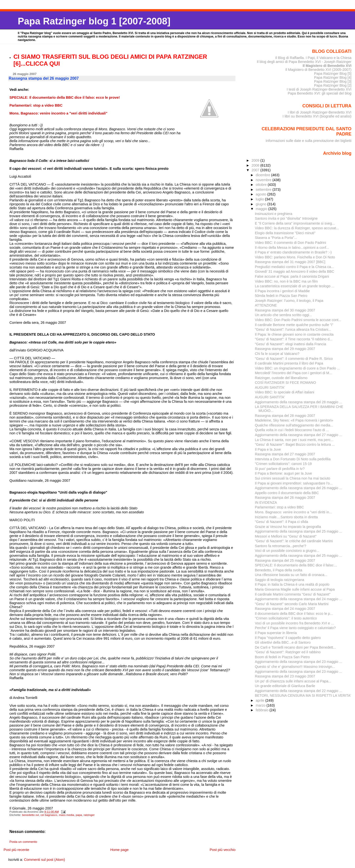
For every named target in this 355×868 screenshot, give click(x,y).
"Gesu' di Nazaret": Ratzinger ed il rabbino (288, 652)
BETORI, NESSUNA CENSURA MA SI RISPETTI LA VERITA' (303, 695)
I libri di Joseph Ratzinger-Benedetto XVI (320, 112)
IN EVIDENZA (266, 502)
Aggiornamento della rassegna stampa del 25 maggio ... (299, 531)
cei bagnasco (49, 815)
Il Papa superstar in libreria (276, 633)
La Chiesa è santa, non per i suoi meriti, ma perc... (294, 440)
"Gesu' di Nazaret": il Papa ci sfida (282, 522)
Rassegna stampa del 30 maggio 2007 (285, 310)
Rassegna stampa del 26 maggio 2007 (285, 498)
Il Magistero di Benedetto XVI (327, 66)
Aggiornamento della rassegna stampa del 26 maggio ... (299, 488)
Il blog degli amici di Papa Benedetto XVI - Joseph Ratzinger (304, 62)
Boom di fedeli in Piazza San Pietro (282, 657)
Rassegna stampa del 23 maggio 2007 (285, 676)
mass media (67, 815)
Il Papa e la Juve (268, 449)
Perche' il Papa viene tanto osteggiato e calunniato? (295, 628)
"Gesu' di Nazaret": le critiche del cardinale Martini (294, 541)
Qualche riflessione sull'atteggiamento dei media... (294, 425)
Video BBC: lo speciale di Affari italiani (285, 392)
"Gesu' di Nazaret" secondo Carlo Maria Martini (292, 604)
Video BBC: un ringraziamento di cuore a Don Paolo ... (297, 368)
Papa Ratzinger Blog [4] (333, 77)
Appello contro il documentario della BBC (287, 493)
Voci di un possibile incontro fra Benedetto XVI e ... (294, 623)
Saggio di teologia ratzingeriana (280, 580)
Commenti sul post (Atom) (44, 860)
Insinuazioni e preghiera (274, 214)
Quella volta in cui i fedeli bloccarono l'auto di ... (292, 430)
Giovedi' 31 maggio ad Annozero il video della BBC (295, 271)
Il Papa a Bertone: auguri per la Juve (284, 473)
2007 (256, 170)
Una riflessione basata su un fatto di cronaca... (291, 575)
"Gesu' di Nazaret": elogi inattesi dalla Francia (291, 344)
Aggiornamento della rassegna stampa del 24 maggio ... (299, 599)
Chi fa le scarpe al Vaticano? (277, 354)
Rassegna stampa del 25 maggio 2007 (285, 560)
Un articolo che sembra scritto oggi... (284, 315)
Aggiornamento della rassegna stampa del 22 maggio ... (299, 691)
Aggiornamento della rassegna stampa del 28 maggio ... (299, 402)
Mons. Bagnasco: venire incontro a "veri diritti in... (293, 512)
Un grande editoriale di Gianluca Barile (285, 686)
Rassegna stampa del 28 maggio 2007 (285, 416)
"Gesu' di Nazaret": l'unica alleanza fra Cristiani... (293, 329)
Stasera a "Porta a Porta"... (276, 238)
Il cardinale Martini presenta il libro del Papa (289, 363)
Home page (119, 850)
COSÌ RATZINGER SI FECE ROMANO (285, 383)
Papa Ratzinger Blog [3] (333, 81)
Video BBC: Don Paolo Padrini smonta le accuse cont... (298, 320)
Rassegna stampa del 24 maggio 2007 (285, 609)
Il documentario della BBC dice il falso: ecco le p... (294, 614)
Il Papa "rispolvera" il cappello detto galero (288, 638)
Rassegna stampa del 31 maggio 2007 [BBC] (290, 262)
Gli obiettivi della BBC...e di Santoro (283, 642)
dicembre (263, 175)
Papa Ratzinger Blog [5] (333, 74)
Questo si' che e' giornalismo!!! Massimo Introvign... (295, 667)
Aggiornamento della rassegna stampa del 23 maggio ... (299, 662)
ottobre (262, 185)
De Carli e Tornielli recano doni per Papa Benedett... (295, 647)
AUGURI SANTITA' (270, 387)
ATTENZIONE (266, 305)
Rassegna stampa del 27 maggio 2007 (285, 454)
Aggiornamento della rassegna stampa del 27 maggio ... (299, 435)
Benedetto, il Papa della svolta (279, 570)
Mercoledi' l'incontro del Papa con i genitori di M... (293, 373)
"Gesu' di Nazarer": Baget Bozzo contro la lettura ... (295, 444)
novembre (264, 180)
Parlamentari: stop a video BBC (279, 507)
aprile (260, 700)
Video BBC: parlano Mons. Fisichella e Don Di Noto (295, 257)
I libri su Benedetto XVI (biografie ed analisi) (317, 116)
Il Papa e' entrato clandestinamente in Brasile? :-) (293, 252)
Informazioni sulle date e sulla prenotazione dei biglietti (309, 141)
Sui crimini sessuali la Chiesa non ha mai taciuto (293, 478)
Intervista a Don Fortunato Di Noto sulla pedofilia (293, 459)
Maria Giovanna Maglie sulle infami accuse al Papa (295, 589)
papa (79, 815)
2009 (256, 160)
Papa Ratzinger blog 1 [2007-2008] (94, 21)
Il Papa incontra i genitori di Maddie (282, 291)
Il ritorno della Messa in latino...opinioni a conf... (292, 248)
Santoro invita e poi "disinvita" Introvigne (286, 218)
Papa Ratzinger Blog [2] (333, 85)
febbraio (263, 710)
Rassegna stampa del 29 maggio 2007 (285, 349)
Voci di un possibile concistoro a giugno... (287, 551)
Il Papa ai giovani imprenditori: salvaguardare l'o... (294, 483)
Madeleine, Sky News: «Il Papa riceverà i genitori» (294, 420)
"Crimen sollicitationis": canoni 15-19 (283, 464)
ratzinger (89, 815)
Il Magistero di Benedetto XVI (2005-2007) (318, 70)
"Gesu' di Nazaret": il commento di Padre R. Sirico (294, 359)
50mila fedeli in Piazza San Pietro (281, 296)
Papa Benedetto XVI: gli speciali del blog (320, 93)
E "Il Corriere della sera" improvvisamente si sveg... (295, 223)
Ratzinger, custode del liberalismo (281, 378)
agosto (261, 194)
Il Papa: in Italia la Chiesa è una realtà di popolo (292, 584)
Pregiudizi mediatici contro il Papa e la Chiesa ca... (294, 267)
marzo (261, 705)
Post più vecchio (222, 850)
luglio (260, 199)
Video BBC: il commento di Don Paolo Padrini (291, 243)
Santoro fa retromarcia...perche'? (281, 546)
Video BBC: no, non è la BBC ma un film (286, 281)
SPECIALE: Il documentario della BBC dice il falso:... (296, 565)
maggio (262, 209)
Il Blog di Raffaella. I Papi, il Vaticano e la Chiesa (313, 58)
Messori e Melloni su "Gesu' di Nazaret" (286, 536)
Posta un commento (23, 842)
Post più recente (16, 850)
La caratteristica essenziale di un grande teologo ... (295, 286)
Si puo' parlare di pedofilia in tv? (280, 469)
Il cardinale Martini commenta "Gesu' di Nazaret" (293, 594)
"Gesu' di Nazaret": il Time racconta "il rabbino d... (294, 339)
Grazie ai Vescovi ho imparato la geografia (288, 527)
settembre (264, 190)
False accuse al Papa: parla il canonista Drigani (292, 276)
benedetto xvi (30, 815)
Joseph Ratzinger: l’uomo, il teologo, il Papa (289, 301)
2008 (256, 165)
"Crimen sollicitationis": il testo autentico (286, 618)
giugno (261, 204)
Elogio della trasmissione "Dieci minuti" (285, 233)
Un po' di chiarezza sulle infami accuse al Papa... (293, 681)
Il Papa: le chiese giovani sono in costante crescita (294, 334)
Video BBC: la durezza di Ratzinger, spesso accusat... (297, 228)
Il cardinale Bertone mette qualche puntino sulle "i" (294, 325)
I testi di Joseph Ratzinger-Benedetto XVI (319, 89)
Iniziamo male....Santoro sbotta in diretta (286, 517)
